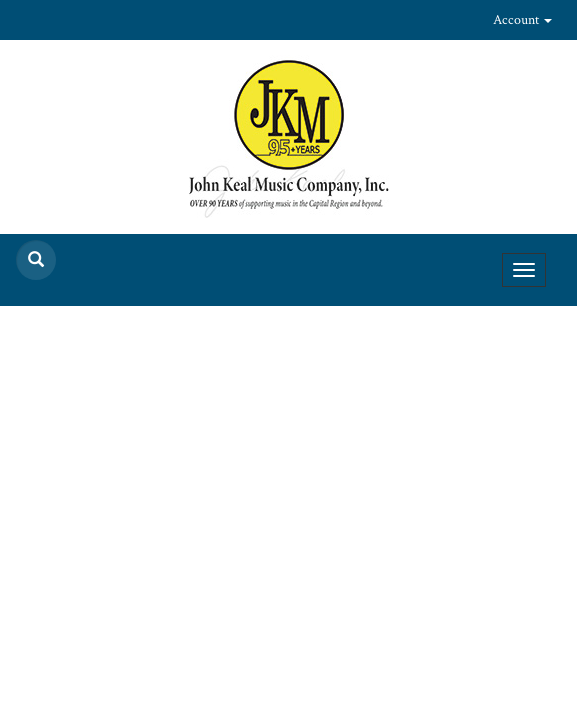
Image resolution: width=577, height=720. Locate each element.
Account (522, 20)
